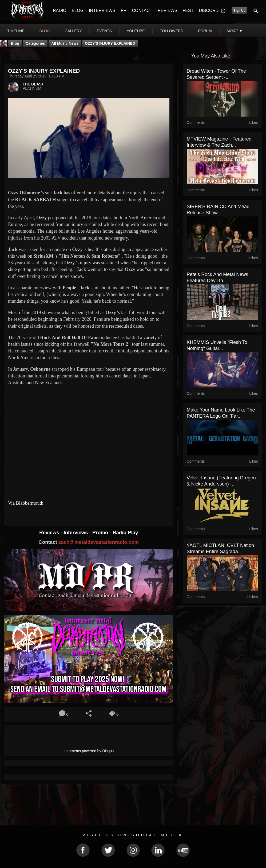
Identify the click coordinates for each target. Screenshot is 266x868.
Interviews (76, 532)
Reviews (50, 532)
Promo (101, 532)
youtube (136, 31)
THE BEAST (33, 84)
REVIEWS (168, 11)
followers (172, 31)
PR (124, 11)
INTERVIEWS (102, 11)
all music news (65, 43)
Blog (15, 43)
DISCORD (209, 11)
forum (205, 31)
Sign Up (239, 11)
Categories (35, 43)
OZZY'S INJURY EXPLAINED (110, 43)
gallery (73, 31)
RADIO (60, 11)
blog (45, 31)
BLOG (78, 11)
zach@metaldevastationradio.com (99, 542)
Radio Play (125, 532)
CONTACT (142, 11)
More (235, 31)
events (104, 31)
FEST (188, 11)
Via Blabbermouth (26, 503)
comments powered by (89, 751)
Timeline (16, 31)
